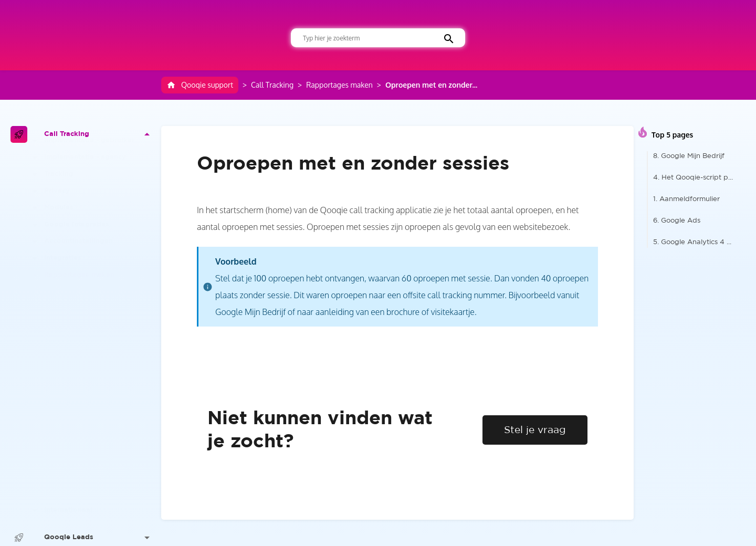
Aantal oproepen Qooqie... (96, 420)
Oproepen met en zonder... (431, 85)
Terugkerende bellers (87, 437)
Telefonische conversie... (91, 453)
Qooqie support (200, 85)
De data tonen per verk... (93, 369)
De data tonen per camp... (96, 386)
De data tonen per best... (93, 353)
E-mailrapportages (83, 504)
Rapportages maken (339, 85)
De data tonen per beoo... (95, 319)
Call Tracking (272, 85)
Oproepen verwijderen (90, 487)
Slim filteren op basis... (88, 336)
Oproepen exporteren (88, 470)
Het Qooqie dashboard (90, 302)
